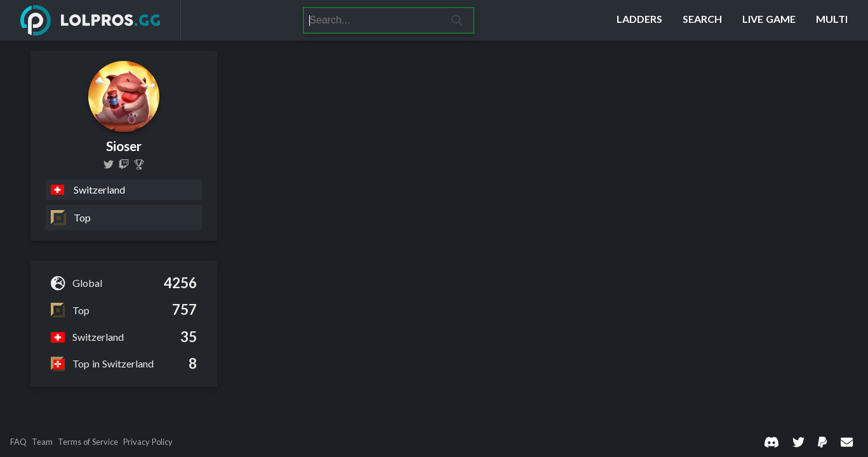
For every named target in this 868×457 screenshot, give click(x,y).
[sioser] (124, 164)
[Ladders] (639, 20)
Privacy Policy (148, 442)
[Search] (372, 20)
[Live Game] (769, 20)
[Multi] (832, 20)
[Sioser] (139, 164)
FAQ (18, 442)
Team (42, 442)
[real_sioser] (109, 164)
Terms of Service (88, 442)
